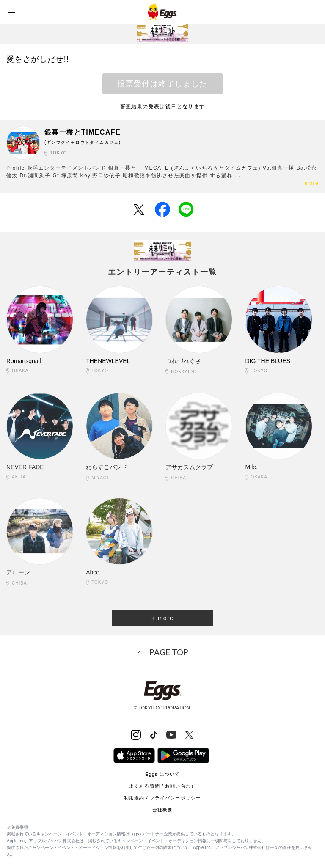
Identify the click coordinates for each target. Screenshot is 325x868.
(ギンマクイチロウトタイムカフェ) (83, 142)
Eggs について (162, 774)
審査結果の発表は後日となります (163, 107)
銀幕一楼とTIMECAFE (83, 132)
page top (169, 652)
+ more (162, 618)
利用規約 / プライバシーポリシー (162, 798)
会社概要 (162, 810)
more (312, 183)
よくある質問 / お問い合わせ (162, 786)
